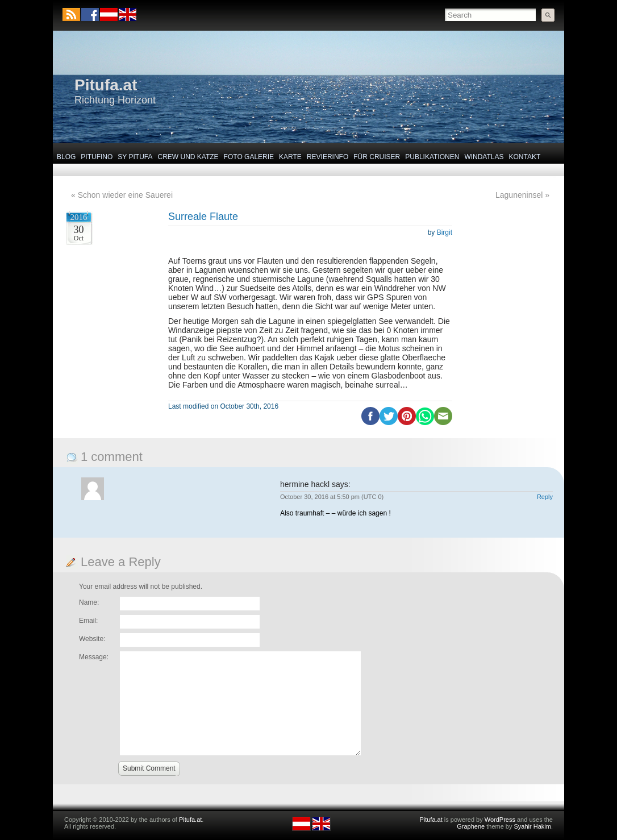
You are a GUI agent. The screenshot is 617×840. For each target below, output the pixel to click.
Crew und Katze (188, 157)
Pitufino (97, 157)
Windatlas (484, 157)
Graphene (471, 826)
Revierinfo (328, 157)
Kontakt (525, 157)
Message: (94, 657)
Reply (545, 497)
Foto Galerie (249, 157)
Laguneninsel (519, 195)
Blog (66, 157)
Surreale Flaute (203, 217)
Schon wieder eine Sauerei (125, 195)
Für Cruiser (377, 157)
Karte (290, 157)
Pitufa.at (106, 85)
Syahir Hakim (533, 826)
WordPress (500, 820)
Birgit (445, 232)
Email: (88, 621)
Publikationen (432, 157)
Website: (92, 639)
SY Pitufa (135, 157)
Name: (89, 602)
